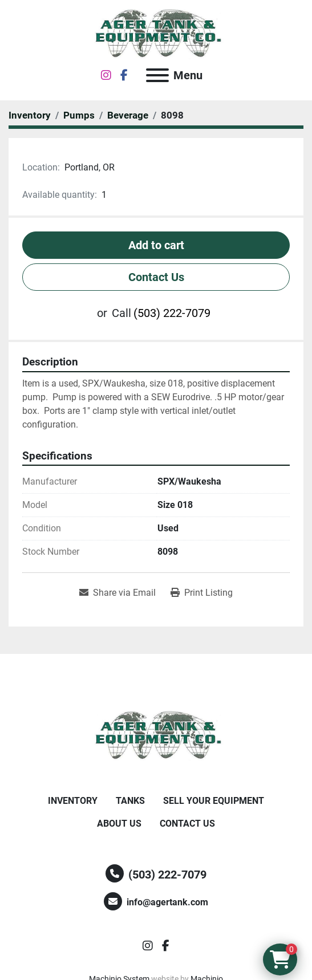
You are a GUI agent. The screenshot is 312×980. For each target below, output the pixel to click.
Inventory (73, 801)
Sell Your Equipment (214, 801)
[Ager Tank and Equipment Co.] (156, 735)
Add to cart (156, 245)
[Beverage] (128, 115)
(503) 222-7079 (172, 313)
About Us (119, 824)
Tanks (130, 801)
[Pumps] (79, 115)
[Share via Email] (117, 593)
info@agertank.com (167, 902)
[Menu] (157, 75)
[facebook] (124, 75)
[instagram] (106, 75)
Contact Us (156, 277)
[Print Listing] (202, 593)
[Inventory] (30, 115)
